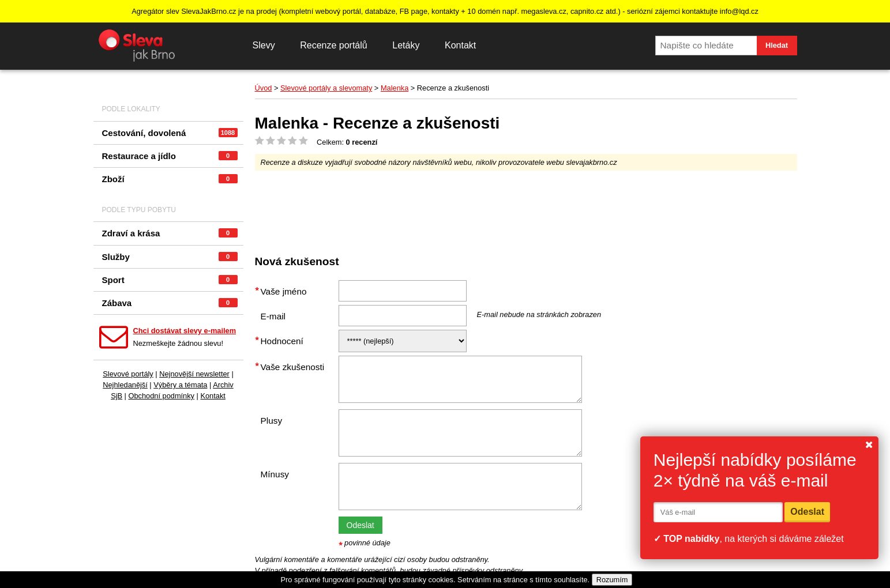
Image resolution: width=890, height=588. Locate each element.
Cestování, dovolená (170, 133)
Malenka (395, 88)
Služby (170, 257)
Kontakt (460, 45)
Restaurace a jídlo (170, 156)
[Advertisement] (465, 208)
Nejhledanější (125, 385)
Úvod (264, 88)
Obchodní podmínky (161, 396)
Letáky (406, 45)
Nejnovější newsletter (194, 374)
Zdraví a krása (170, 233)
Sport (170, 280)
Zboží (170, 179)
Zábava (170, 303)
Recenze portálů (334, 45)
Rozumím (612, 580)
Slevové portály (128, 374)
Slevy (264, 45)
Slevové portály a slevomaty (326, 88)
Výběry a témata (180, 385)
